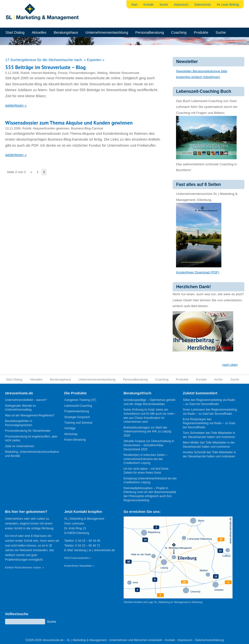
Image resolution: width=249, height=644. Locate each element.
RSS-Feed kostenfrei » (78, 558)
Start (134, 5)
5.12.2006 (12, 73)
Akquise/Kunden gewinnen (51, 128)
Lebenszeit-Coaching (78, 406)
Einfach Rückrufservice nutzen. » (25, 567)
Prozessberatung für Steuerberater (28, 431)
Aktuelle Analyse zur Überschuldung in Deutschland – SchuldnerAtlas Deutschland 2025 (149, 445)
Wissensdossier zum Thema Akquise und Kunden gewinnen (69, 123)
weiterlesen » (16, 105)
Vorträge (70, 428)
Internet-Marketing (44, 73)
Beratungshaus (66, 32)
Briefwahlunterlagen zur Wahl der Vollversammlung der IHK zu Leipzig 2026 (148, 432)
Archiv (218, 379)
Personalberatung (150, 32)
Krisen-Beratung (75, 440)
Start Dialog (15, 32)
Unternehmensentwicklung (107, 32)
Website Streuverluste (124, 73)
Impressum (181, 5)
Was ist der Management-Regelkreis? (30, 415)
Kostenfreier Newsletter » (79, 566)
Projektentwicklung (77, 411)
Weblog (102, 73)
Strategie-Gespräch (77, 417)
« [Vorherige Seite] (31, 172)
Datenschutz (203, 5)
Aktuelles (39, 32)
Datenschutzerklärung (209, 640)
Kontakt (149, 5)
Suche (164, 5)
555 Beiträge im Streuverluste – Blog (46, 67)
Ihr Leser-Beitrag (228, 5)
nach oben (230, 365)
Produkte (201, 32)
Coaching (179, 32)
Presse (63, 73)
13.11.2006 (13, 128)
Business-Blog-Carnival (87, 128)
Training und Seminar (78, 423)
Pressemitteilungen (82, 73)
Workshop (71, 434)
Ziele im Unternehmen (20, 446)
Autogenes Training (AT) (80, 400)
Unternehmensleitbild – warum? (26, 400)
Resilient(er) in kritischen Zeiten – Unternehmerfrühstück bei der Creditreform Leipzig (146, 459)
